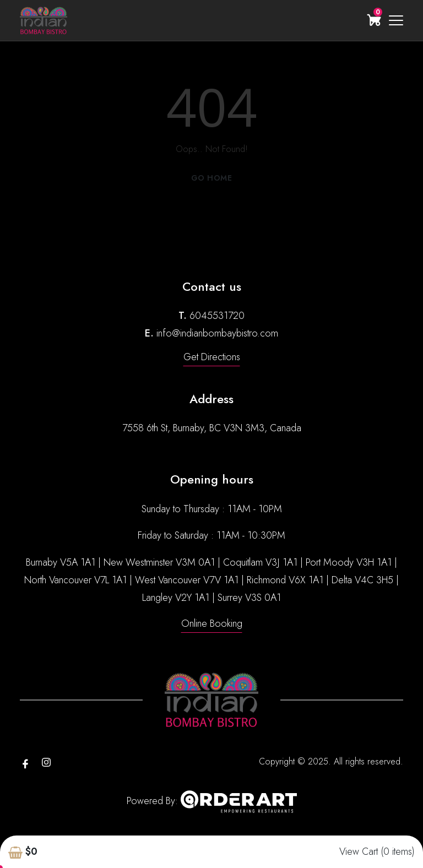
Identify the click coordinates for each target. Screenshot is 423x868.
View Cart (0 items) (377, 851)
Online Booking (212, 623)
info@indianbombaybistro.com (217, 333)
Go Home (212, 178)
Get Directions (212, 357)
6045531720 (217, 316)
